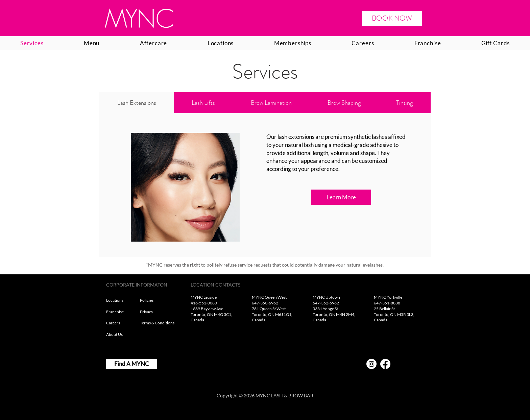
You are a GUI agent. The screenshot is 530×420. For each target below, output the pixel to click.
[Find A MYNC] (131, 364)
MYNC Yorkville (388, 297)
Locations (115, 300)
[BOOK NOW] (392, 18)
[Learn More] (341, 197)
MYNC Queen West (269, 297)
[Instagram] (371, 364)
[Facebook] (385, 364)
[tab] (137, 103)
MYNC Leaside (204, 297)
